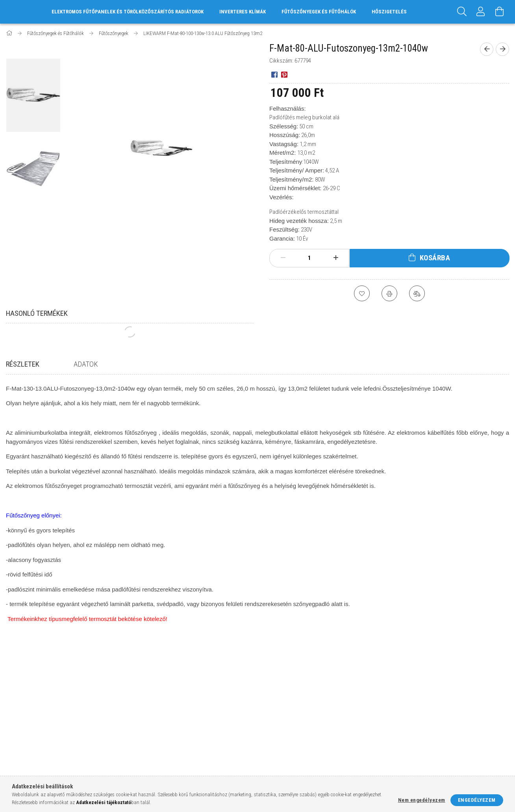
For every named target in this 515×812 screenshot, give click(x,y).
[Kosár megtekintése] (500, 12)
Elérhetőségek (280, 738)
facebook (395, 728)
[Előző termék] (487, 49)
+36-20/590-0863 (413, 703)
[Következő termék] (502, 49)
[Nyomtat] (389, 293)
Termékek (18, 703)
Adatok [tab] (86, 364)
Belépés (143, 691)
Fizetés (270, 715)
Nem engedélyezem (422, 800)
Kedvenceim (148, 738)
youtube (461, 728)
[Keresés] (462, 12)
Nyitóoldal (19, 691)
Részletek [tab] (23, 364)
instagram (410, 728)
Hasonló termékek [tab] (37, 313)
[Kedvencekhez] (362, 293)
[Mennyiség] (309, 258)
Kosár (141, 726)
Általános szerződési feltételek (300, 691)
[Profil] (481, 12)
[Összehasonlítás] (417, 293)
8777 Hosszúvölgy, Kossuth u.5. (433, 691)
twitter (430, 731)
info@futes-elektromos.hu (429, 715)
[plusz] (336, 258)
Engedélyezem (477, 800)
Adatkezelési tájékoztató (292, 703)
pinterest (445, 728)
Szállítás (272, 726)
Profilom (145, 715)
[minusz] (283, 258)
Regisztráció (149, 703)
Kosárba (435, 258)
